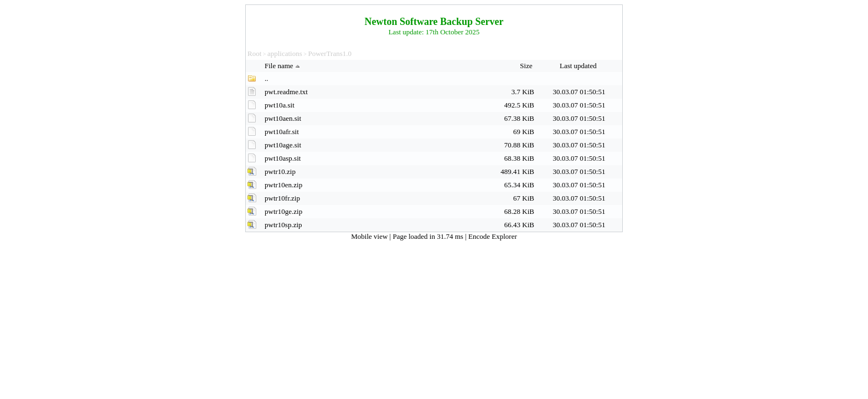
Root (254, 53)
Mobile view (370, 236)
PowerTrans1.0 (330, 53)
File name (283, 66)
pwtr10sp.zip (283, 225)
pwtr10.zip (280, 172)
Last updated (579, 66)
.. (267, 78)
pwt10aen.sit (283, 118)
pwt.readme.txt (286, 92)
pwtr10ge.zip (283, 211)
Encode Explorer (493, 236)
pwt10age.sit (283, 145)
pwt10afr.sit (282, 132)
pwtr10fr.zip (282, 198)
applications (285, 53)
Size (527, 66)
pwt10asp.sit (283, 158)
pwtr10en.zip (283, 185)
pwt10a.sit (280, 105)
